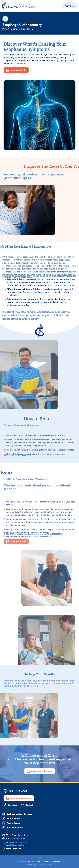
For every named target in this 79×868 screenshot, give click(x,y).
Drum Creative (46, 865)
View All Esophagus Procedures (18, 29)
